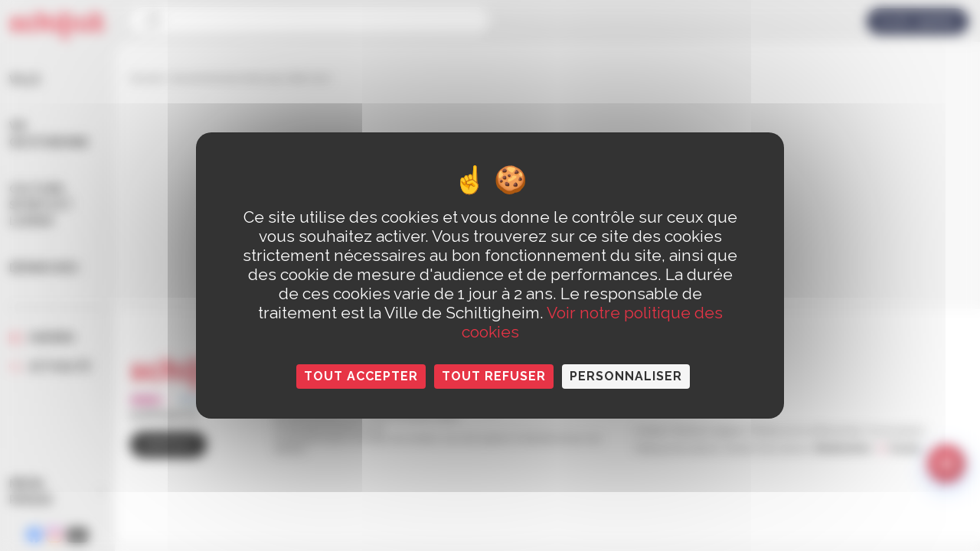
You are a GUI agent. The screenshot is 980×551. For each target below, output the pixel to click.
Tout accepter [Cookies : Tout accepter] (361, 376)
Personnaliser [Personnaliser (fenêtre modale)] (626, 376)
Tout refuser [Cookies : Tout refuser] (494, 376)
